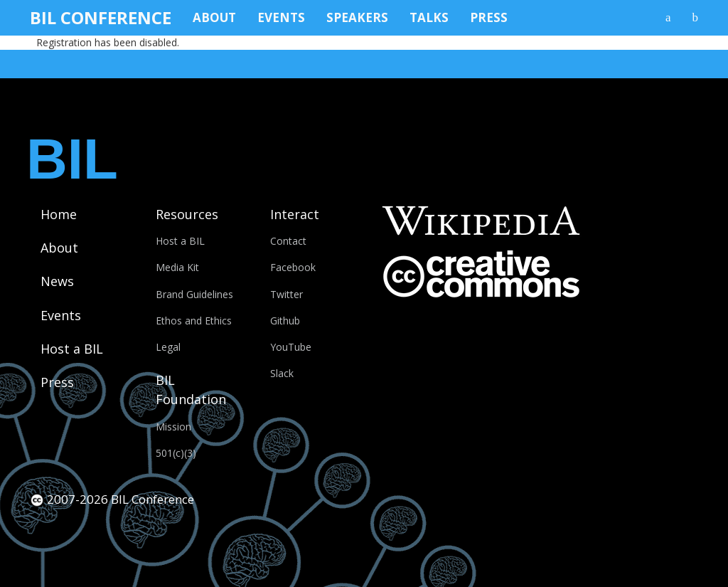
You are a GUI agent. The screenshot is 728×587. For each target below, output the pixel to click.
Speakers (357, 17)
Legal (168, 347)
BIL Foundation (191, 390)
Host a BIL (72, 349)
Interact (295, 214)
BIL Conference (101, 17)
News (57, 281)
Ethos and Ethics (194, 321)
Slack (282, 373)
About (214, 17)
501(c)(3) (176, 453)
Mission (173, 427)
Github (285, 321)
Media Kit (177, 267)
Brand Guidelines (194, 294)
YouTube (291, 347)
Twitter (287, 294)
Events (281, 17)
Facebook (293, 267)
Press (489, 17)
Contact (288, 241)
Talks (429, 17)
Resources (187, 214)
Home (59, 214)
